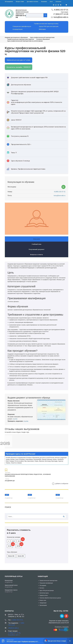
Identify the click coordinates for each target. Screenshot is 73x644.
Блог (51, 2)
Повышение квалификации (22, 26)
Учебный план (36, 244)
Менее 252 (11, 556)
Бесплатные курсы (44, 593)
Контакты (58, 2)
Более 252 (21, 556)
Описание (37, 239)
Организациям (43, 605)
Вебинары (42, 29)
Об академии (9, 2)
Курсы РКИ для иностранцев (49, 26)
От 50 (19, 546)
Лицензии (44, 2)
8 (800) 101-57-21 (61, 10)
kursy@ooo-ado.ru (61, 17)
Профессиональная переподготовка (46, 24)
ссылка (15, 419)
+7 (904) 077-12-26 (61, 14)
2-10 (13, 541)
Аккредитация (18, 29)
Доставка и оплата (32, 2)
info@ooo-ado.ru (14, 628)
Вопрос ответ (20, 2)
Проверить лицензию (62, 627)
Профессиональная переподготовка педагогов (23, 474)
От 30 (10, 546)
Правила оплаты (44, 595)
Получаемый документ (37, 249)
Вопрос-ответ (43, 600)
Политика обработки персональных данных (50, 598)
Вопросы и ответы (36, 255)
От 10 (20, 541)
